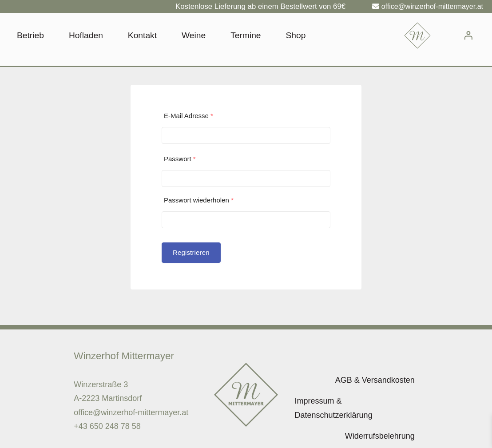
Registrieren (191, 252)
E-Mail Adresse (188, 116)
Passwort (180, 159)
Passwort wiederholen (199, 200)
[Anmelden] (468, 36)
